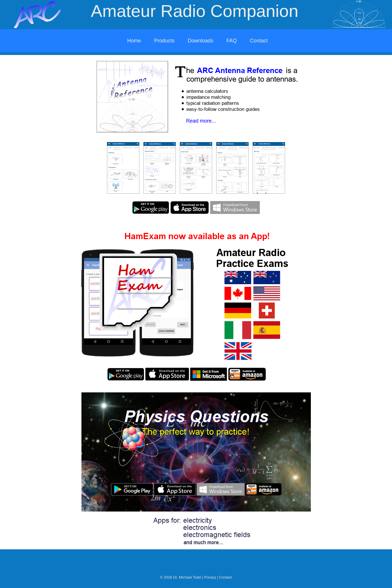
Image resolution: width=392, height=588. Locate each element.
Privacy (210, 577)
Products (164, 41)
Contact (259, 41)
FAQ (232, 41)
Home (134, 41)
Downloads (200, 41)
